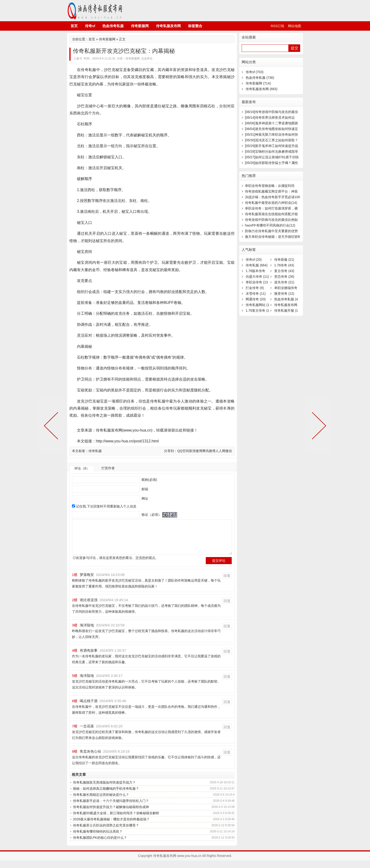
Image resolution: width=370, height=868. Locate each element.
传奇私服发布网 (95, 11)
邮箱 (144, 489)
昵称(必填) (149, 480)
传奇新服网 (140, 26)
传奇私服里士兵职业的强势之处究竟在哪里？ (106, 833)
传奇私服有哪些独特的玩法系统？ (98, 839)
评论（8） (82, 468)
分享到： (171, 451)
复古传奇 (284, 271)
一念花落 (87, 734)
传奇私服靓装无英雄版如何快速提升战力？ (104, 790)
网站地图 (294, 26)
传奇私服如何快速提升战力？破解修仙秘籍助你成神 (111, 814)
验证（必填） (151, 515)
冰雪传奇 (256, 294)
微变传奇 (284, 294)
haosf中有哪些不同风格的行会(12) (270, 225)
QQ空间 (183, 451)
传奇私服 (95, 451)
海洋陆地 (87, 633)
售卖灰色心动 (90, 759)
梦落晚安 (87, 582)
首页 (74, 26)
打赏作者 (108, 468)
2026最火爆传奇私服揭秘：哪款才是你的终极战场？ (111, 827)
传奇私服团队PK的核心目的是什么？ (100, 845)
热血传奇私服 (113, 26)
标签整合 (195, 26)
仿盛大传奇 (257, 277)
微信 (229, 451)
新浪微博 (196, 451)
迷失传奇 (284, 282)
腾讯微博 (209, 451)
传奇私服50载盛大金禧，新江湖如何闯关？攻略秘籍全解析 (116, 821)
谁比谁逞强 (89, 607)
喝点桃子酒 (89, 708)
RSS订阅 (277, 26)
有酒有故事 (89, 658)
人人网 (220, 451)
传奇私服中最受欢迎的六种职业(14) (271, 203)
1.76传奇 (284, 265)
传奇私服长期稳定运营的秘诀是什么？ (101, 802)
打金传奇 (255, 288)
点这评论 (147, 59)
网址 (144, 499)
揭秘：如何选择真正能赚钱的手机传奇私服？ (106, 796)
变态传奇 (284, 277)
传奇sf (90, 26)
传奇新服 (284, 260)
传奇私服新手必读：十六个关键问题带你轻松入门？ (111, 808)
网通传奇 (256, 299)
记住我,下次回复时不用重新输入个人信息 (106, 506)
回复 (227, 583)
